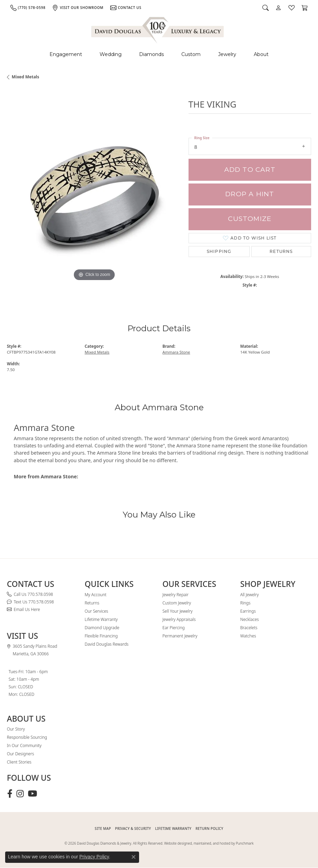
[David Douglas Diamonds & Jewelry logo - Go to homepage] (158, 29)
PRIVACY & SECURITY (133, 828)
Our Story (16, 729)
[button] (265, 8)
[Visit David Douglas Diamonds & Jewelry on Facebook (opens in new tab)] (10, 794)
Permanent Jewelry (180, 636)
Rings (246, 603)
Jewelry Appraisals (179, 619)
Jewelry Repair (175, 595)
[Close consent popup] (134, 857)
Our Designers (20, 754)
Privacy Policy (94, 857)
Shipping (219, 251)
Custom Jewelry (177, 603)
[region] (94, 196)
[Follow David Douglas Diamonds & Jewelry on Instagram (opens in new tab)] (20, 794)
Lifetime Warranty (101, 619)
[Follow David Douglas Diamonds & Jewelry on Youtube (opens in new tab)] (32, 794)
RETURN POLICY (209, 828)
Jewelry (227, 54)
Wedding (111, 54)
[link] (28, 8)
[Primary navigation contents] (159, 54)
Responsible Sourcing (27, 737)
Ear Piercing (174, 628)
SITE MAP (103, 828)
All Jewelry (250, 595)
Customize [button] (250, 219)
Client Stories (19, 762)
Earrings (248, 611)
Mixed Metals (25, 77)
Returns (281, 251)
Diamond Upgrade (102, 628)
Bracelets (249, 628)
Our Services (96, 611)
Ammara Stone (176, 352)
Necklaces (250, 619)
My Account (96, 595)
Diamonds (151, 54)
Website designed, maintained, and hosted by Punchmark (209, 843)
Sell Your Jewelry (178, 611)
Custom (191, 54)
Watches (248, 636)
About (261, 54)
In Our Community (24, 745)
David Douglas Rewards (107, 644)
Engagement (66, 54)
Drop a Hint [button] (250, 194)
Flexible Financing (101, 636)
